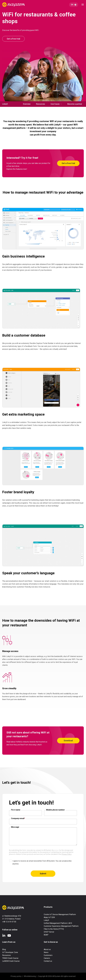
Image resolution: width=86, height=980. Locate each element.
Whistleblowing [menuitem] (30, 976)
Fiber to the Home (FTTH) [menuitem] (54, 929)
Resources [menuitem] (41, 104)
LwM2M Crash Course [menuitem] (11, 961)
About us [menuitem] (47, 949)
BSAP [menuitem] (46, 935)
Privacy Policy (67, 854)
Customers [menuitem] (48, 955)
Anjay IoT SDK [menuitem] (49, 917)
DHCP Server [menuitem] (49, 932)
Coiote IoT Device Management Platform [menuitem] (60, 914)
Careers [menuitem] (47, 958)
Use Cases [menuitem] (55, 104)
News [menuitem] (46, 952)
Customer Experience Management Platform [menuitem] (61, 926)
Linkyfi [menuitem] (46, 920)
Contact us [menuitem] (48, 961)
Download (68, 741)
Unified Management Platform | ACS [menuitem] (58, 923)
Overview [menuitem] (27, 104)
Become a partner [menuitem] (75, 104)
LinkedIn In (4, 936)
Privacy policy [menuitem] (16, 976)
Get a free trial (13, 39)
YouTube (9, 936)
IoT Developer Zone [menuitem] (10, 952)
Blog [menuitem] (4, 949)
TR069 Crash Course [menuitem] (10, 958)
